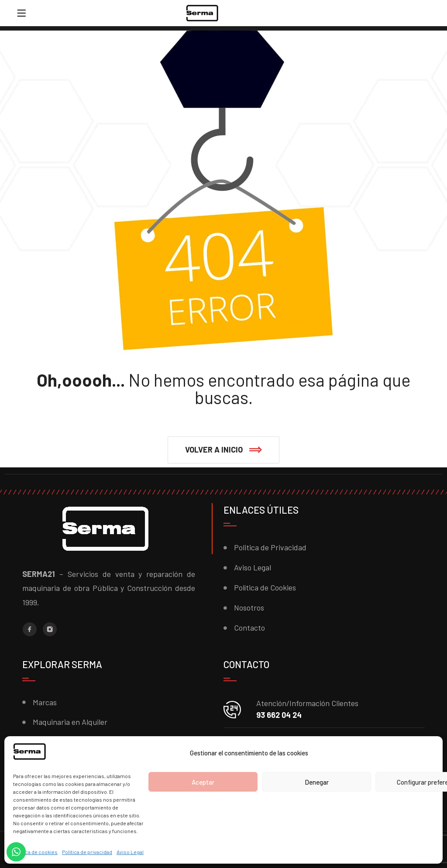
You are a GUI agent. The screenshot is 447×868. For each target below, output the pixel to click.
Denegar (317, 782)
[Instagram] (50, 629)
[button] (223, 450)
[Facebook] (30, 629)
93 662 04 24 (279, 715)
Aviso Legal (130, 852)
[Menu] (21, 13)
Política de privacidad (87, 852)
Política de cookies (35, 852)
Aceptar (203, 782)
